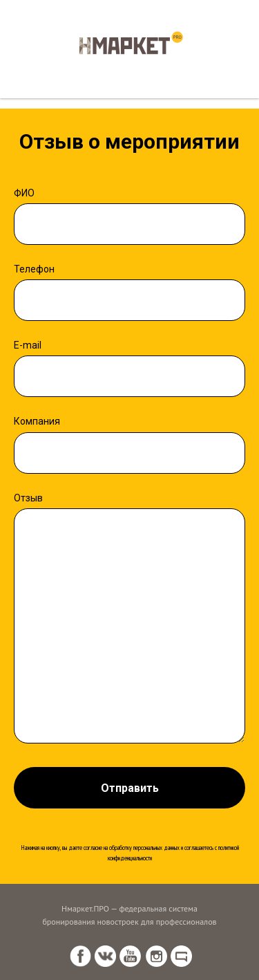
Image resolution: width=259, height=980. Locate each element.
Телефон (34, 269)
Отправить (130, 788)
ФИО (24, 193)
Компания (37, 421)
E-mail (28, 345)
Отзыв (28, 498)
